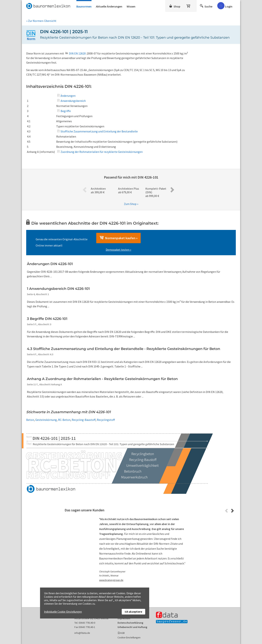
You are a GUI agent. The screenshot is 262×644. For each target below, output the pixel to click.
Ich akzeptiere (133, 612)
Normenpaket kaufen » (118, 238)
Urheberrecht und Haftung (132, 627)
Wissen (131, 6)
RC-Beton (64, 420)
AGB (122, 633)
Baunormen (84, 6)
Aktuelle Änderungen (109, 6)
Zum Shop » (131, 204)
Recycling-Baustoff (84, 420)
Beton (30, 420)
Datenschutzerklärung (130, 623)
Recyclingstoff (106, 420)
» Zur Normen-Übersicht (41, 21)
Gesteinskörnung (46, 420)
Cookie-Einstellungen (129, 637)
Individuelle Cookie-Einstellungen (63, 612)
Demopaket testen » (118, 250)
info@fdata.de (82, 633)
